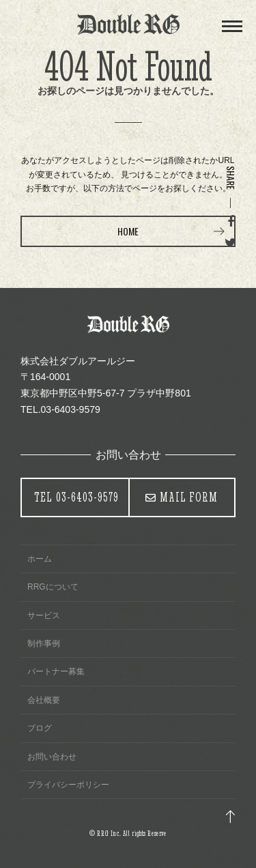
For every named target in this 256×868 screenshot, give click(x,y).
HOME (128, 231)
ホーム (40, 559)
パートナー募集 (56, 671)
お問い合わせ (52, 757)
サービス (44, 616)
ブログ (40, 728)
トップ (231, 817)
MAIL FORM (189, 497)
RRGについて (53, 587)
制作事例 (44, 643)
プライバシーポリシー (68, 785)
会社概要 (44, 700)
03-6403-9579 (76, 497)
